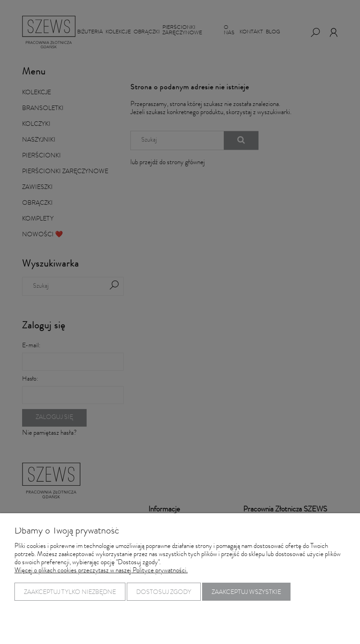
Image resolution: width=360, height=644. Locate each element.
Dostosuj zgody (164, 593)
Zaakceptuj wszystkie (246, 593)
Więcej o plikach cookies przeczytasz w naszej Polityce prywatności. (101, 571)
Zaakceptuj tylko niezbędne (70, 593)
